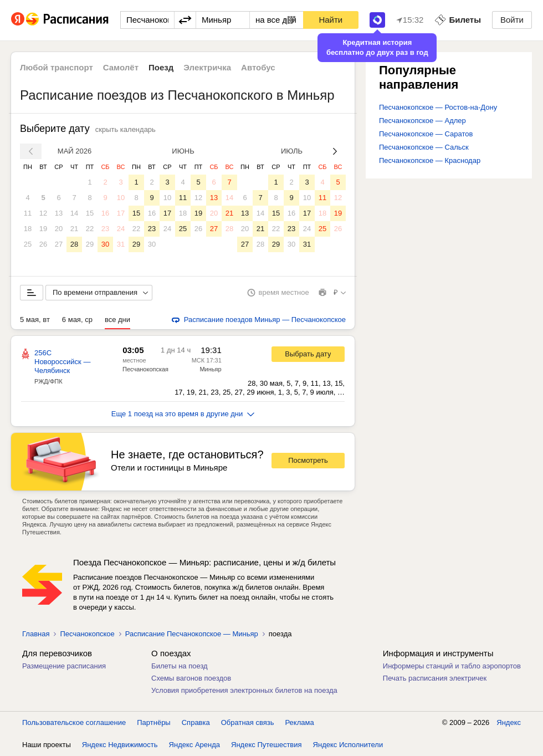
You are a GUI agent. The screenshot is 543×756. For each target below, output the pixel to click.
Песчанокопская (145, 369)
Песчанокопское (87, 634)
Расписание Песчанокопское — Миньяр (192, 634)
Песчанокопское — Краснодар (430, 160)
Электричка (207, 67)
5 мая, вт (35, 320)
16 (105, 213)
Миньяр (210, 369)
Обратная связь (248, 722)
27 (59, 244)
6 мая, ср (77, 320)
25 (28, 244)
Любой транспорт (57, 67)
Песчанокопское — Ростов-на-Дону (438, 107)
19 (43, 229)
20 (59, 229)
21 (74, 229)
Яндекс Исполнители (348, 745)
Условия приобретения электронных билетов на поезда (244, 690)
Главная (36, 634)
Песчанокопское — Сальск (424, 147)
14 (74, 213)
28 (74, 244)
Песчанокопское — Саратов (426, 134)
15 (90, 213)
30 (105, 244)
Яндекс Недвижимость (120, 745)
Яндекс (509, 722)
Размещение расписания (64, 666)
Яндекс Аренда (194, 745)
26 (43, 244)
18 (28, 229)
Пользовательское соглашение (74, 722)
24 (121, 229)
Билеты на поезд (180, 666)
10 (121, 198)
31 (121, 244)
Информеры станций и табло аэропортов (452, 666)
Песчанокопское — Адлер (422, 121)
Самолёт (121, 67)
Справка (196, 722)
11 (28, 213)
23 (105, 229)
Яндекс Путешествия (267, 745)
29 (90, 244)
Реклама (300, 722)
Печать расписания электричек (435, 678)
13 (59, 213)
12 (43, 213)
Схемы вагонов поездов (191, 678)
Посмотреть (308, 460)
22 (90, 229)
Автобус (258, 67)
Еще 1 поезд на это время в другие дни (183, 414)
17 (121, 213)
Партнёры (153, 722)
